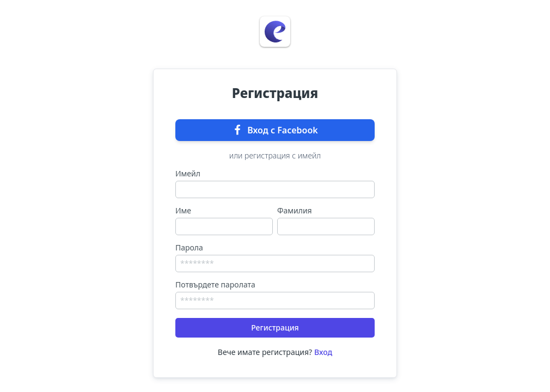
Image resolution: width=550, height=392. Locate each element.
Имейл (188, 174)
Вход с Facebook (275, 130)
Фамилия (295, 211)
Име (183, 211)
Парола (189, 248)
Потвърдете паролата (215, 285)
